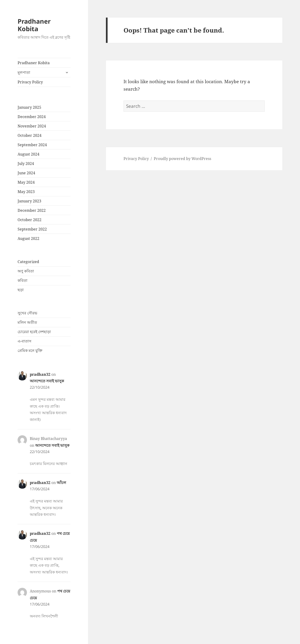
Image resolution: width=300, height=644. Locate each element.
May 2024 (26, 182)
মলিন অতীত (27, 322)
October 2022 (30, 220)
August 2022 (28, 238)
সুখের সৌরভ (27, 313)
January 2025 (29, 107)
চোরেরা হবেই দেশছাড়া (34, 332)
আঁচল (61, 483)
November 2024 (32, 126)
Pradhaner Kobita (34, 25)
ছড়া (21, 290)
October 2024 (30, 135)
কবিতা (22, 280)
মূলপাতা (24, 72)
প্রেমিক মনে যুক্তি (30, 350)
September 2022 (32, 229)
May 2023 (26, 192)
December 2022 (32, 210)
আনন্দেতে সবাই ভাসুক (47, 381)
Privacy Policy (30, 82)
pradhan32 (40, 374)
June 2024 (26, 173)
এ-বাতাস (24, 341)
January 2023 (29, 201)
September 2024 (32, 145)
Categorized (28, 262)
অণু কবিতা (26, 271)
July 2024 (26, 164)
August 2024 (28, 154)
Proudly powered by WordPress (182, 159)
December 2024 (32, 117)
